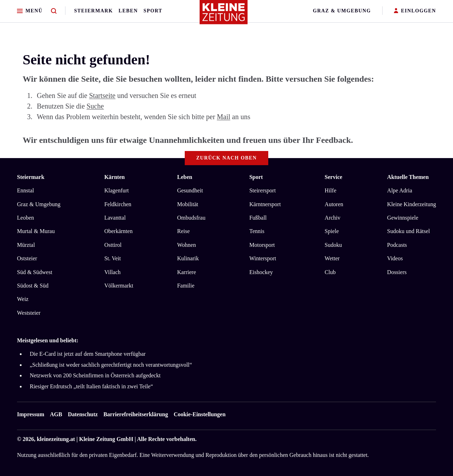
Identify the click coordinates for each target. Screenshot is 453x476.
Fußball (258, 218)
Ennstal (25, 190)
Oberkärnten (119, 231)
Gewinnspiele (403, 218)
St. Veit (113, 258)
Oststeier (27, 258)
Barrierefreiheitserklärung (136, 414)
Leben (128, 11)
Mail (224, 117)
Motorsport (262, 245)
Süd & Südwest (35, 272)
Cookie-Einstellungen (200, 414)
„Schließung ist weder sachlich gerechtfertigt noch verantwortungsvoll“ (111, 365)
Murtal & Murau (36, 231)
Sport (153, 11)
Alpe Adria (400, 190)
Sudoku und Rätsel (409, 231)
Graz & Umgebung (342, 11)
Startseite (102, 95)
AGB (56, 414)
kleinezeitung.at (56, 439)
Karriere (186, 272)
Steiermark (93, 11)
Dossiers (397, 272)
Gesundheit (190, 190)
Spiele (332, 231)
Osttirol (113, 245)
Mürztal (26, 245)
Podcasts (397, 245)
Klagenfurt (117, 190)
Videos (395, 258)
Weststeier (29, 313)
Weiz (23, 299)
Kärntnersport (265, 204)
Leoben (25, 218)
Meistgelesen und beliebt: (48, 340)
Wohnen (186, 245)
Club (330, 272)
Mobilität (188, 204)
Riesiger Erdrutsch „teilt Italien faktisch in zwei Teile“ (91, 386)
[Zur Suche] (54, 11)
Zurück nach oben (227, 158)
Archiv (332, 218)
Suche (95, 106)
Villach (113, 272)
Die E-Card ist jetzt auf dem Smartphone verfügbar (88, 354)
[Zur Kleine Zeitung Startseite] (225, 16)
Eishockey (261, 272)
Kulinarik (188, 258)
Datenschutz (83, 414)
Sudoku (333, 245)
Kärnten (115, 177)
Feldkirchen (118, 204)
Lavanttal (115, 218)
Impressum (31, 414)
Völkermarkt (119, 286)
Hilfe (330, 190)
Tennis (257, 231)
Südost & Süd (33, 286)
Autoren (334, 204)
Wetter (332, 258)
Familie (186, 286)
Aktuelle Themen (408, 177)
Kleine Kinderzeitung (412, 204)
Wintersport (263, 258)
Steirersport (262, 190)
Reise (183, 231)
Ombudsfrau (191, 218)
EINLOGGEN (415, 11)
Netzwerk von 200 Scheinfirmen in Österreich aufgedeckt (95, 375)
